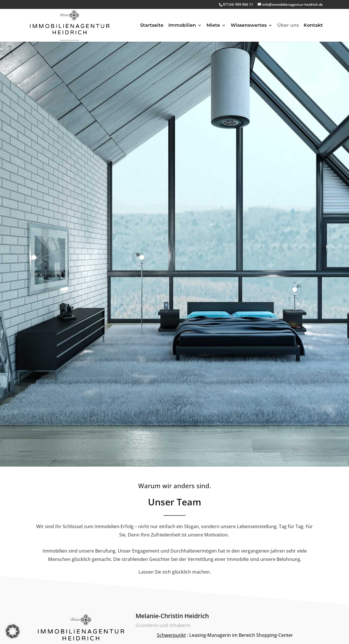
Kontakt (313, 26)
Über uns (288, 26)
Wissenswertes (249, 26)
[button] (13, 631)
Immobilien (182, 26)
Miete (213, 26)
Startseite (152, 26)
